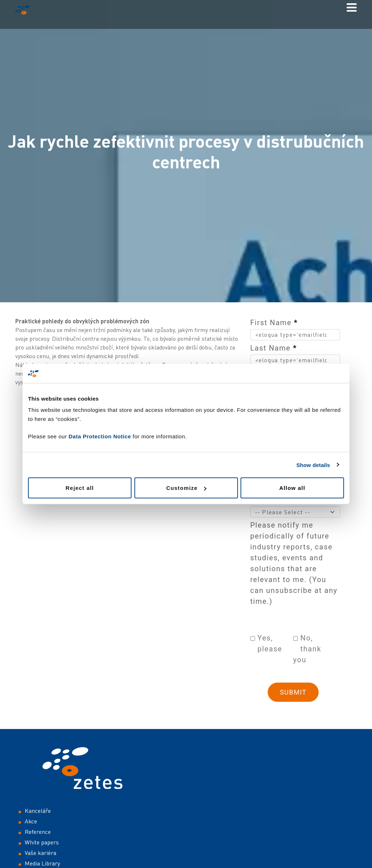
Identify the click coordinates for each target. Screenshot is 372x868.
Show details (313, 465)
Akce (31, 821)
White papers (42, 842)
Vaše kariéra (41, 853)
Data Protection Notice (100, 436)
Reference (38, 832)
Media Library (42, 863)
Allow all (292, 488)
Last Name (274, 348)
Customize (186, 488)
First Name (274, 323)
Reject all (80, 488)
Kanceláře (38, 811)
